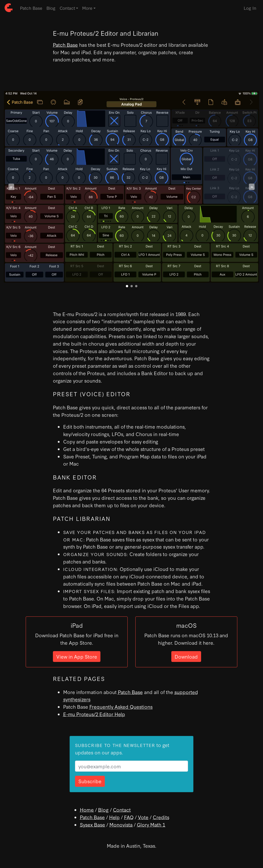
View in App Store (77, 656)
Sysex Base (92, 824)
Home (87, 810)
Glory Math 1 (151, 824)
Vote (143, 817)
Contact (122, 810)
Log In (250, 8)
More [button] (87, 8)
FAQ (129, 817)
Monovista (121, 824)
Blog (51, 8)
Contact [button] (67, 8)
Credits (161, 817)
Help (114, 817)
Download (186, 656)
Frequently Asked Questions (121, 707)
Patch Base (31, 8)
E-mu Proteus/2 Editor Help (94, 714)
